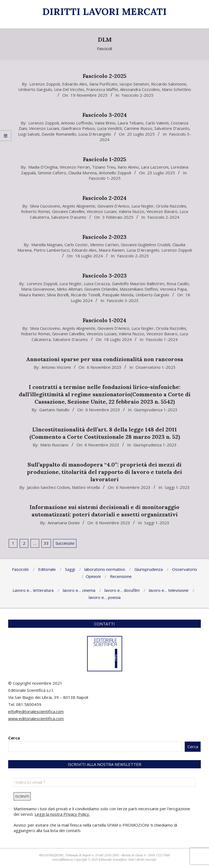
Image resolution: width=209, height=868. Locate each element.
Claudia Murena (82, 173)
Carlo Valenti (157, 123)
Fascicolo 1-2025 (105, 159)
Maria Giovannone (38, 289)
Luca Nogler (143, 206)
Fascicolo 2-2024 (104, 198)
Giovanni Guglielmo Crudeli (145, 245)
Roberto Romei (35, 211)
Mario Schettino (176, 89)
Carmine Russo (138, 128)
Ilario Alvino (128, 167)
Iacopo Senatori (134, 84)
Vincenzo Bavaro (162, 211)
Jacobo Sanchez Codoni (48, 487)
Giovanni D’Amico (113, 206)
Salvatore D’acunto (172, 128)
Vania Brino (105, 123)
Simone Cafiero (52, 173)
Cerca (14, 738)
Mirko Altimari (70, 289)
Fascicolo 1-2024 (104, 320)
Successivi (65, 543)
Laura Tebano (130, 123)
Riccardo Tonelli (85, 295)
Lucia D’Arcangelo (95, 134)
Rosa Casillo (178, 284)
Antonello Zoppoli (115, 173)
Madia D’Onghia (43, 167)
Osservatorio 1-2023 (156, 367)
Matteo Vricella (86, 487)
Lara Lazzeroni (155, 167)
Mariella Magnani (47, 245)
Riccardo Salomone (169, 84)
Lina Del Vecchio (69, 89)
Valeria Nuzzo (131, 211)
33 (46, 543)
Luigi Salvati (29, 134)
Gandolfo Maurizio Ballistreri (138, 284)
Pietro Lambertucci (52, 250)
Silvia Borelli (58, 295)
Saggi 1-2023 (177, 487)
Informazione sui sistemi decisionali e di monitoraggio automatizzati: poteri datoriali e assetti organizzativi (104, 511)
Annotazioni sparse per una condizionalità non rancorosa (105, 359)
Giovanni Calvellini (68, 211)
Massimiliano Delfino (139, 289)
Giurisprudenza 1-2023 (156, 410)
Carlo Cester (76, 245)
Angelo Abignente (79, 206)
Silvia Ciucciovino (45, 206)
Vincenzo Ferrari (75, 167)
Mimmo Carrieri (104, 245)
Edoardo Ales (75, 84)
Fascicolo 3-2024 (105, 115)
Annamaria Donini (64, 523)
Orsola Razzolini (171, 206)
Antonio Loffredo (77, 123)
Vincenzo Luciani (44, 128)
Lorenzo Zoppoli (45, 84)
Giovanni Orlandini (101, 289)
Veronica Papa (173, 289)
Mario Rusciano (54, 445)
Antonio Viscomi (56, 367)
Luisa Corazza (97, 284)
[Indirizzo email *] (104, 782)
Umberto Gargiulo (35, 89)
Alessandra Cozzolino (140, 89)
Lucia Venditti (110, 128)
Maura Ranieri (112, 250)
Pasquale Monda (118, 295)
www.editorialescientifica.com (36, 718)
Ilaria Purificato (103, 84)
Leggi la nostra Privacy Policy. (62, 814)
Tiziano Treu (104, 167)
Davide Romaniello (59, 134)
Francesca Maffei (102, 89)
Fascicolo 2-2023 (104, 237)
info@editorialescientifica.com (36, 711)
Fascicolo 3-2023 (105, 275)
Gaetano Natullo (54, 410)
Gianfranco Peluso (78, 128)
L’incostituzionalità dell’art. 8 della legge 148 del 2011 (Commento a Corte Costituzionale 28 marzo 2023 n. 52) (105, 433)
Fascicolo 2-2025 (105, 76)
